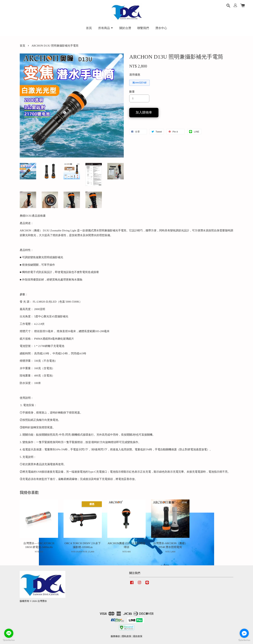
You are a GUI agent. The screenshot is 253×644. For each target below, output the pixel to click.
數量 (132, 92)
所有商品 (106, 28)
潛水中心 (161, 28)
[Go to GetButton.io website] (9, 640)
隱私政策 (126, 636)
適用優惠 (135, 75)
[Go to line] (9, 633)
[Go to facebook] (244, 633)
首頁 (89, 28)
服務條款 (115, 636)
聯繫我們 (143, 28)
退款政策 (138, 636)
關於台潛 (125, 28)
